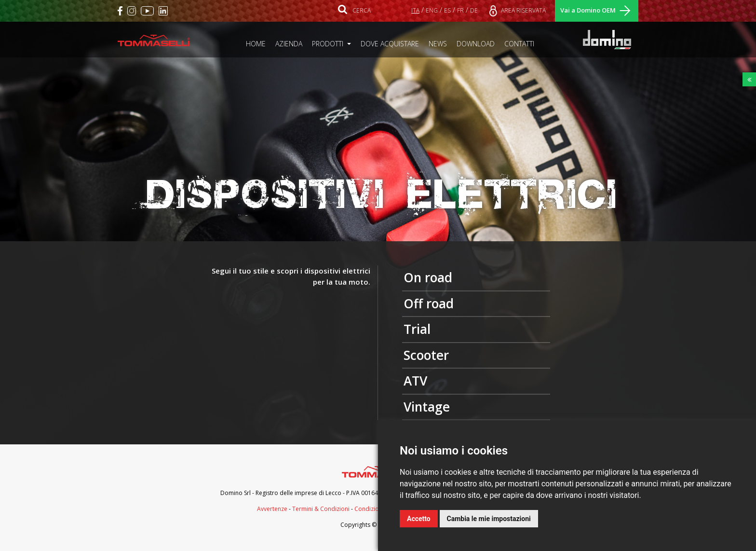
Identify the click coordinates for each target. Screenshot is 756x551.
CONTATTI (522, 43)
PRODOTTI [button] (329, 44)
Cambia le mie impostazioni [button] (489, 519)
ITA (415, 10)
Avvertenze (272, 509)
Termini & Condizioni (321, 509)
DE (474, 10)
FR (460, 10)
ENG (432, 10)
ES (447, 10)
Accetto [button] (419, 519)
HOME (258, 43)
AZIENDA (291, 43)
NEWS (440, 43)
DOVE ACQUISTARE (392, 43)
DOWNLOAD (478, 43)
